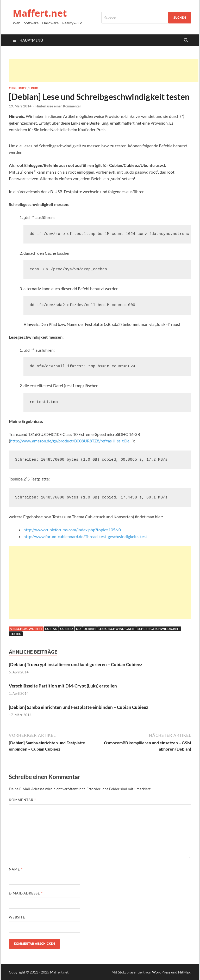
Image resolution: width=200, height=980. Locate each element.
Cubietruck (18, 88)
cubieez (67, 629)
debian (90, 629)
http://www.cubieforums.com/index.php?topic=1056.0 (72, 530)
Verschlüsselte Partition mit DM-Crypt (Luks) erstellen (63, 686)
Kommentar (22, 800)
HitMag (184, 972)
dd (78, 629)
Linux (34, 88)
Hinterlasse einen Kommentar (58, 106)
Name (16, 869)
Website (17, 917)
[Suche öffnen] (186, 40)
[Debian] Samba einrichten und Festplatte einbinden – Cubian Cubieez (79, 707)
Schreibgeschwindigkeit (159, 629)
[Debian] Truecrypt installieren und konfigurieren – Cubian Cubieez (76, 664)
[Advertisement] (104, 70)
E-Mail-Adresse (26, 893)
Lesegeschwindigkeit (117, 629)
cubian (51, 629)
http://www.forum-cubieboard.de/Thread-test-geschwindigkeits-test (85, 536)
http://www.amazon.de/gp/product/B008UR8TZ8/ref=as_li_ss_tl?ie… (71, 441)
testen (16, 634)
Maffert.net (40, 13)
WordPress (161, 972)
